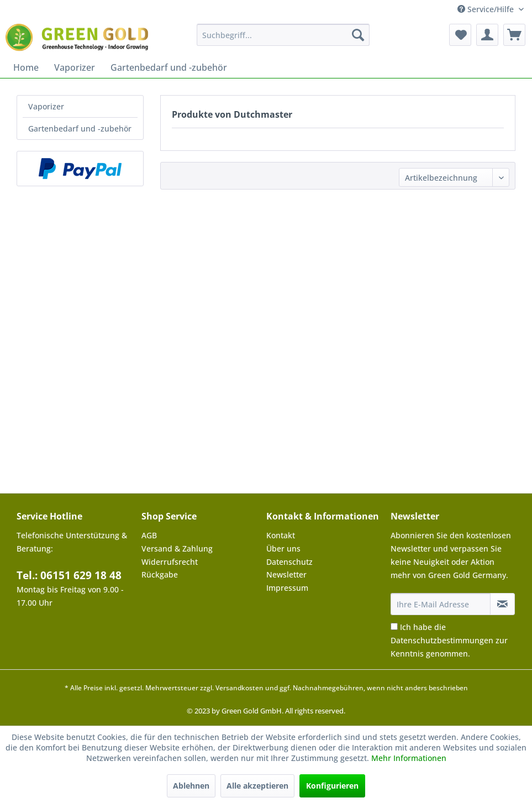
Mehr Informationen (409, 758)
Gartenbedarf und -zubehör (80, 128)
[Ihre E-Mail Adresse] (441, 604)
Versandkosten (239, 688)
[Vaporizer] (75, 67)
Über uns (283, 549)
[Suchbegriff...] (283, 35)
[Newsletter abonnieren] (502, 604)
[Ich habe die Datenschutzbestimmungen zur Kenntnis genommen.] (394, 626)
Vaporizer (46, 106)
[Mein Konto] (487, 35)
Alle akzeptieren (257, 786)
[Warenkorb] (514, 35)
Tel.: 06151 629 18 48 (69, 575)
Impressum (287, 588)
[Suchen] (358, 35)
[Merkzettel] (460, 35)
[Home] (26, 67)
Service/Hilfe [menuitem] (487, 9)
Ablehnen (191, 786)
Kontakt (281, 535)
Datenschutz (289, 562)
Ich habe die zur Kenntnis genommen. (449, 640)
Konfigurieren (332, 786)
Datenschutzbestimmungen (442, 640)
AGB (149, 535)
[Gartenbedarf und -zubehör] (169, 67)
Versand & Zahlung (177, 549)
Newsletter (286, 574)
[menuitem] (283, 35)
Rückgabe (160, 574)
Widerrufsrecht (170, 562)
